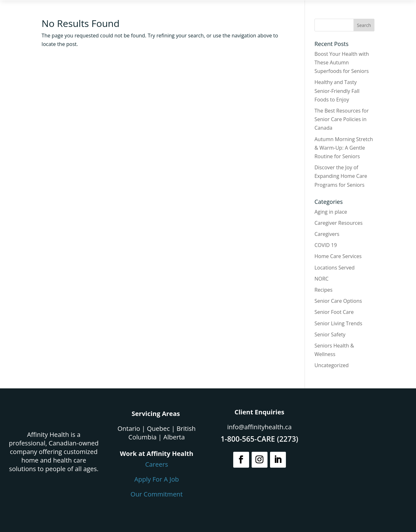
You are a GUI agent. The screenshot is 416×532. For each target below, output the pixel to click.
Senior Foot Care (334, 312)
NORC (321, 279)
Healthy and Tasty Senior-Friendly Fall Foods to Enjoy (337, 91)
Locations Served (335, 268)
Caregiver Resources (339, 223)
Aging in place (331, 212)
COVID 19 (326, 245)
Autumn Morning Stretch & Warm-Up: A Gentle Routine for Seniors (344, 148)
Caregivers (327, 234)
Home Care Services (338, 256)
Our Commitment (156, 494)
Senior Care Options (338, 301)
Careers (156, 464)
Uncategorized (332, 365)
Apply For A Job (157, 479)
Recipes (324, 290)
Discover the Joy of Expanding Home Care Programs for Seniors (341, 176)
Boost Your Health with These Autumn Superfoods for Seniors (342, 62)
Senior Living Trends (338, 323)
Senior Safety (330, 334)
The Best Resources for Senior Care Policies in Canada (342, 119)
